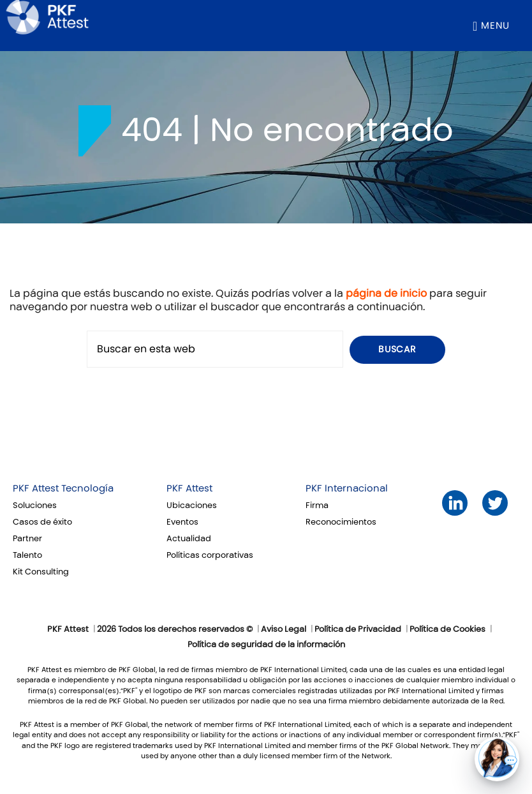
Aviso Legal (284, 629)
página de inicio (386, 293)
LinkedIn (455, 503)
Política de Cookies (447, 629)
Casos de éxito (42, 522)
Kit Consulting (41, 572)
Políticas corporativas (210, 555)
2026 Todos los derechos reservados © (175, 629)
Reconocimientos (341, 522)
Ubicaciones (192, 506)
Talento (27, 555)
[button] (497, 759)
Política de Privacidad (358, 629)
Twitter (495, 503)
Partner (27, 539)
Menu (495, 26)
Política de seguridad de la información (266, 645)
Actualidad (189, 539)
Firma (317, 506)
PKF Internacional (347, 488)
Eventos (182, 522)
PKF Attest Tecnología (63, 488)
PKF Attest (189, 488)
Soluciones (35, 506)
